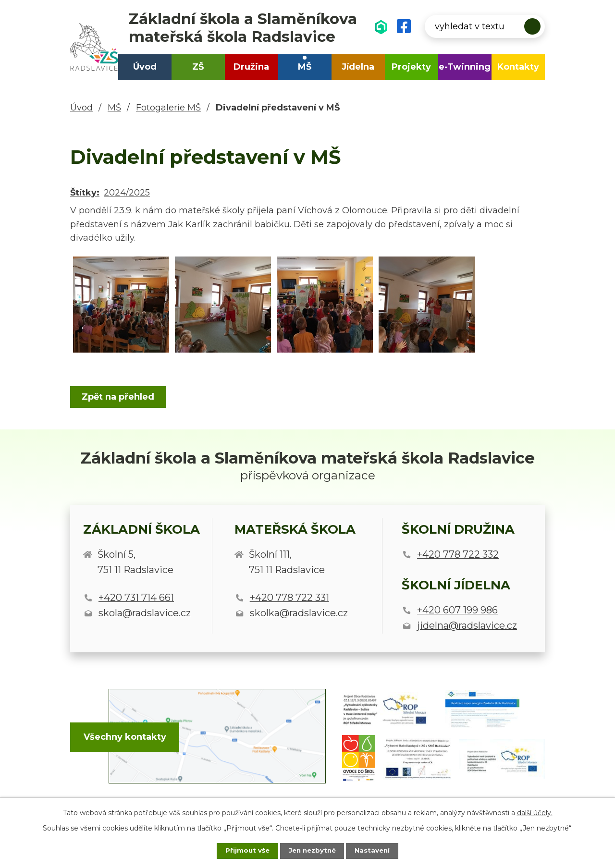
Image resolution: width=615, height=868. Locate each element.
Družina (251, 67)
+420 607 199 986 (457, 610)
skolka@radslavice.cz (299, 613)
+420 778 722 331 (289, 598)
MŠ (305, 67)
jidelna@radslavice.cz (467, 625)
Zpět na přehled (119, 397)
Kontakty (518, 67)
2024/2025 (127, 193)
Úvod (145, 67)
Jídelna (358, 67)
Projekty (411, 67)
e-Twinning (465, 67)
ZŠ (198, 67)
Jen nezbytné (312, 850)
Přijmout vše (242, 850)
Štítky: (85, 193)
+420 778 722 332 (458, 554)
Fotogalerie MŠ (168, 108)
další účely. (535, 812)
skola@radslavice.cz (145, 613)
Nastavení (378, 850)
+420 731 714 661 (136, 598)
